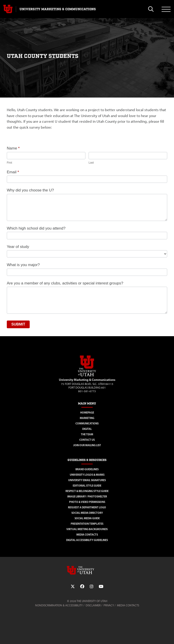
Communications (87, 423)
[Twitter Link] (73, 587)
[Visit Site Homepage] (87, 375)
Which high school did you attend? (36, 228)
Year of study (18, 247)
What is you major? (23, 265)
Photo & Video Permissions (87, 502)
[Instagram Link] (92, 587)
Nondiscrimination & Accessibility (59, 605)
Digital (87, 429)
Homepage (87, 413)
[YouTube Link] (101, 587)
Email (13, 172)
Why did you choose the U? (30, 190)
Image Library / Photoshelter (87, 496)
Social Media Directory (87, 513)
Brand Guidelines (87, 469)
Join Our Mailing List (87, 445)
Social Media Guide (87, 518)
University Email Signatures (87, 480)
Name (13, 148)
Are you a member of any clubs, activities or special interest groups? (65, 283)
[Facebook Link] (82, 587)
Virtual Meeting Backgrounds (87, 529)
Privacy (109, 605)
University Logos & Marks (87, 475)
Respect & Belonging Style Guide (87, 491)
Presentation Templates (87, 524)
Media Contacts (87, 535)
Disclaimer (93, 605)
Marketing (87, 418)
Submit (18, 324)
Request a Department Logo (87, 507)
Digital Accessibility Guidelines (87, 540)
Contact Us (87, 440)
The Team (87, 434)
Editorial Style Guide (87, 486)
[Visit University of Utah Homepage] (8, 9)
